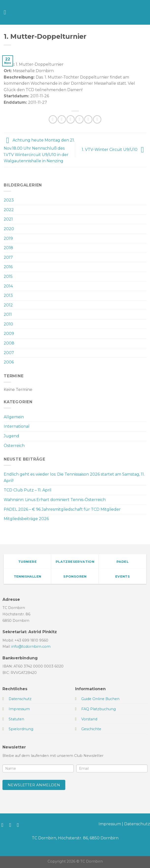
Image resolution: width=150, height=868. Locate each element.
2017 (8, 257)
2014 (8, 286)
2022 (9, 210)
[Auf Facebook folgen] (4, 825)
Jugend (11, 436)
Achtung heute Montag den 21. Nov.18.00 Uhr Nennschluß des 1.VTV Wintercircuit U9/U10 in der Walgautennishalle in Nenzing (39, 151)
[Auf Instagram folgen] (12, 825)
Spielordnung (21, 729)
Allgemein (14, 417)
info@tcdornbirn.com (31, 646)
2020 (9, 229)
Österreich (14, 446)
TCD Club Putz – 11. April (28, 490)
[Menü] (7, 12)
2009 (9, 333)
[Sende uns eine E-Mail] (20, 825)
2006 (9, 362)
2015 (8, 276)
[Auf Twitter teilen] (71, 119)
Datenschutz (137, 824)
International (17, 426)
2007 (9, 353)
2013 (8, 295)
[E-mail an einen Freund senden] (79, 119)
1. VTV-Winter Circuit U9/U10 (114, 150)
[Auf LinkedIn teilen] (97, 119)
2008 (9, 343)
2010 (8, 324)
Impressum (110, 824)
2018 (8, 248)
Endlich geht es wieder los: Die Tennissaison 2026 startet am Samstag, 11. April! (74, 477)
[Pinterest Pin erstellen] (88, 119)
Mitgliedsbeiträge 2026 (26, 519)
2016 (8, 267)
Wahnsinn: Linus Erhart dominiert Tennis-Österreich (55, 500)
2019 (8, 238)
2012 (8, 305)
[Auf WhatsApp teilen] (53, 119)
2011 (8, 314)
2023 (9, 200)
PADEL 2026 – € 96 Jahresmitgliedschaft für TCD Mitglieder (62, 509)
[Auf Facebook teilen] (62, 119)
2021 (8, 219)
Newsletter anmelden (34, 785)
